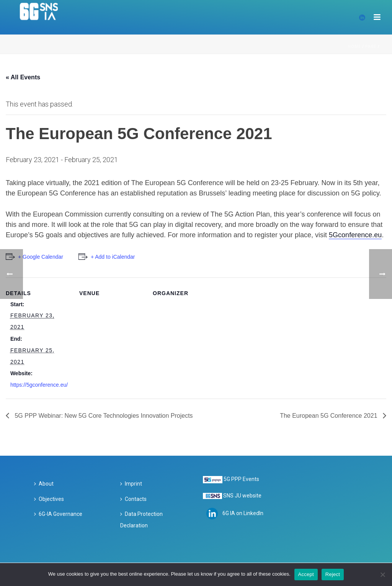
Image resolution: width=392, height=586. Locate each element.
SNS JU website (242, 496)
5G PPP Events (241, 479)
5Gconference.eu (355, 235)
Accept (306, 574)
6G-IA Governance (58, 514)
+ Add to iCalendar (113, 257)
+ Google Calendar (41, 257)
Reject (333, 574)
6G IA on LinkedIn (243, 513)
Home (354, 47)
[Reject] (382, 575)
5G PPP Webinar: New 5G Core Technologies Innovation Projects (103, 416)
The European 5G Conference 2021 (329, 416)
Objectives (49, 499)
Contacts (133, 499)
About (44, 484)
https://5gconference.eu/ (39, 385)
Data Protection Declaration (141, 520)
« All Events (23, 77)
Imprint (131, 484)
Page (371, 47)
